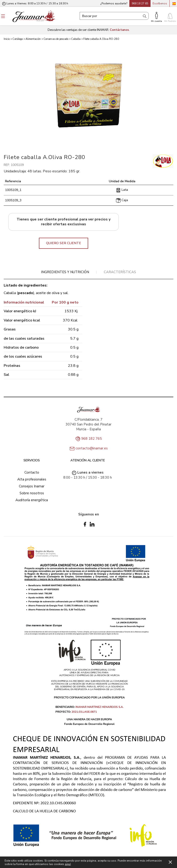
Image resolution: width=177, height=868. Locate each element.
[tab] (65, 272)
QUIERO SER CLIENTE (64, 243)
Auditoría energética (32, 500)
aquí (68, 864)
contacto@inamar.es (92, 448)
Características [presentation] (120, 272)
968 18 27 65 (140, 3)
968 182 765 (91, 439)
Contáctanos (119, 30)
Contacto (32, 472)
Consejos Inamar (32, 486)
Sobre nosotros (32, 493)
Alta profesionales (32, 479)
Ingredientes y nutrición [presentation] (65, 272)
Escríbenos (160, 3)
